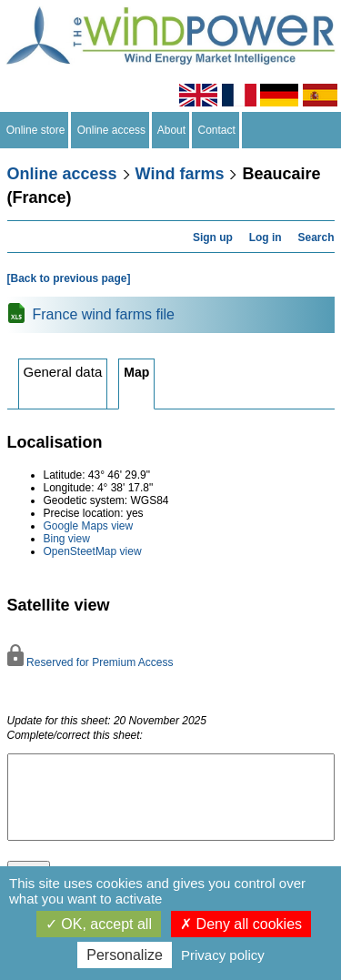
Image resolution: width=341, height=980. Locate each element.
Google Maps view (89, 526)
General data (63, 372)
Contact (217, 130)
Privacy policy (223, 955)
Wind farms (180, 174)
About (172, 130)
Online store (35, 130)
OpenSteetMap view (93, 551)
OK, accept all (99, 924)
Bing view (67, 539)
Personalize (125, 955)
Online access (111, 130)
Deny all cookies (241, 924)
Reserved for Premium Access (90, 662)
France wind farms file (104, 314)
